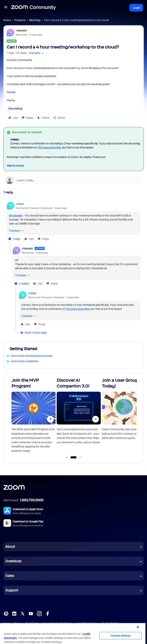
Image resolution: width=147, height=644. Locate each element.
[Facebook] (47, 613)
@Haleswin (16, 215)
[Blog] (6, 613)
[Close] (138, 627)
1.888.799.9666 (32, 500)
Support (12, 590)
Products (20, 20)
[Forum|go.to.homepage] (33, 8)
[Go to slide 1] (67, 457)
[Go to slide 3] (80, 457)
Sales (10, 576)
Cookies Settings (120, 636)
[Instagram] (39, 613)
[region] (73, 633)
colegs (20, 204)
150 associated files (49, 147)
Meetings (35, 20)
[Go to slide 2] (74, 457)
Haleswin (21, 30)
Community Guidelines (24, 361)
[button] (6, 8)
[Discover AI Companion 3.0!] (109, 417)
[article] (74, 222)
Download (13, 561)
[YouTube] (31, 613)
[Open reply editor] (74, 180)
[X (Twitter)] (23, 613)
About (10, 547)
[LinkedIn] (14, 613)
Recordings (15, 109)
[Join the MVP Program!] (64, 417)
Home (7, 20)
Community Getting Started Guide (31, 356)
